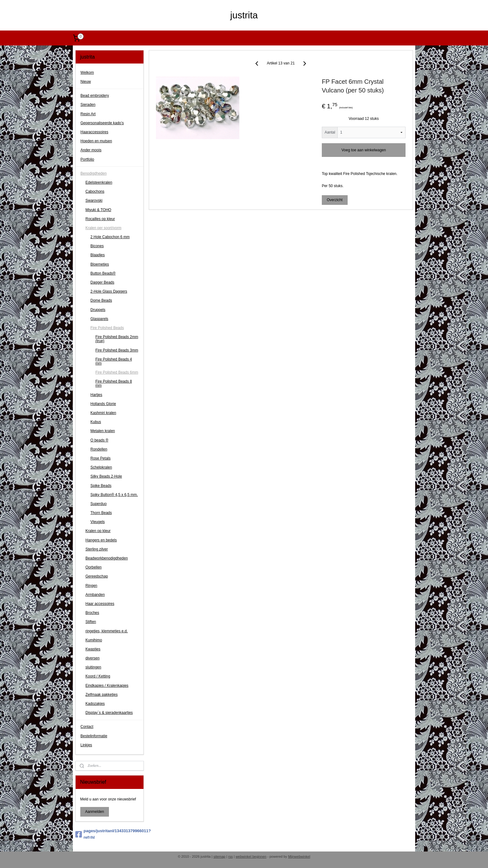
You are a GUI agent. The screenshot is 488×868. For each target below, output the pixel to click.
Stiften (91, 622)
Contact (87, 727)
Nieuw (86, 82)
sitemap (220, 856)
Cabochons (95, 191)
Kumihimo (94, 640)
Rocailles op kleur (100, 219)
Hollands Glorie (103, 404)
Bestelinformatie (94, 736)
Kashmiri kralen (103, 413)
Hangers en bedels (101, 540)
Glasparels (99, 319)
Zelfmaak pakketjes (102, 695)
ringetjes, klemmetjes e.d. (107, 631)
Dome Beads (101, 300)
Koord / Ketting (98, 676)
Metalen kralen (103, 431)
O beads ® (100, 440)
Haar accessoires (100, 604)
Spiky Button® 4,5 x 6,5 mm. (114, 495)
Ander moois (91, 150)
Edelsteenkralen (99, 182)
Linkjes (86, 745)
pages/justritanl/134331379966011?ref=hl (110, 834)
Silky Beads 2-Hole (106, 476)
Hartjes (96, 395)
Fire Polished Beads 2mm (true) (117, 339)
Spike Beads (101, 486)
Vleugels (98, 522)
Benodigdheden (94, 173)
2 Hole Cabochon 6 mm (110, 237)
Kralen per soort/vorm (103, 228)
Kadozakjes (95, 704)
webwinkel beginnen (251, 856)
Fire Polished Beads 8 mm (114, 383)
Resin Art (88, 114)
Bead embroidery (95, 96)
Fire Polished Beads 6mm (117, 372)
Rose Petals (101, 458)
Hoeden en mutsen (96, 141)
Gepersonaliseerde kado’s (102, 123)
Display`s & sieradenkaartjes (109, 713)
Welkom (87, 73)
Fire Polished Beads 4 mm (114, 361)
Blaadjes (98, 255)
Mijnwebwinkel (299, 856)
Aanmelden (95, 812)
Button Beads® (103, 273)
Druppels (98, 310)
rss (230, 856)
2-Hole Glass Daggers (109, 291)
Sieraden (88, 105)
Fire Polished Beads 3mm (117, 350)
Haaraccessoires (94, 132)
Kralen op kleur (98, 531)
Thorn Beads (101, 513)
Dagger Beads (103, 282)
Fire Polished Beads (107, 328)
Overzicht (335, 200)
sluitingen (94, 667)
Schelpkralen (101, 467)
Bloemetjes (100, 264)
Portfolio (87, 159)
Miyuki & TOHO (99, 210)
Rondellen (99, 449)
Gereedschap (97, 576)
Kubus (96, 422)
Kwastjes (93, 649)
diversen (93, 658)
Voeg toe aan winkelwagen (364, 150)
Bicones (97, 246)
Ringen (91, 586)
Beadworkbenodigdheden (107, 558)
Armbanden (95, 595)
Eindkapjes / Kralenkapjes (107, 686)
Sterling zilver (97, 549)
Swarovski (94, 200)
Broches (92, 613)
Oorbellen (94, 567)
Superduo (99, 504)
